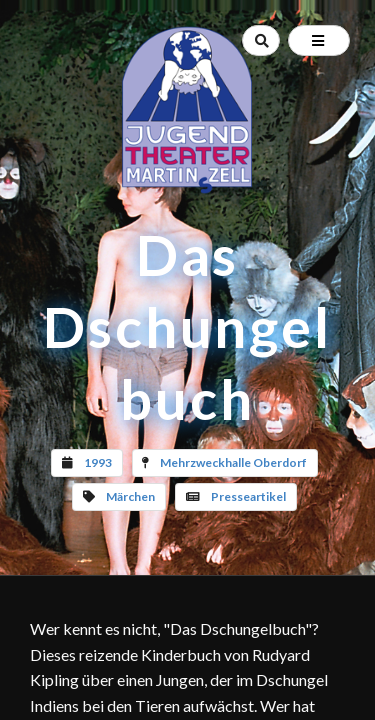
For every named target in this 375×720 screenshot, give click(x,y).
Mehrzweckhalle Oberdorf (233, 462)
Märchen (130, 496)
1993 (98, 462)
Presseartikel (248, 496)
